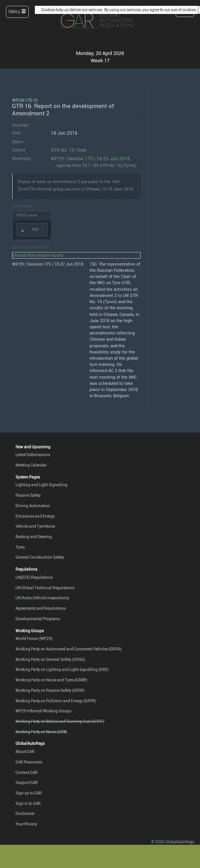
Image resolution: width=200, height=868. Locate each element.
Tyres (20, 547)
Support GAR (27, 782)
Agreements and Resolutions (41, 608)
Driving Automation (33, 506)
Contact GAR (27, 772)
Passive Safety (28, 495)
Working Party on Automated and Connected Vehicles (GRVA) (68, 649)
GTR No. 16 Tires (68, 150)
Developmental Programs (38, 619)
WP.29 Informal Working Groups (43, 711)
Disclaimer (25, 813)
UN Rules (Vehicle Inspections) (42, 598)
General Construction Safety (40, 557)
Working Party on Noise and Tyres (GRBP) (51, 680)
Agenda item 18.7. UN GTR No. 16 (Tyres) (97, 165)
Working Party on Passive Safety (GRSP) (50, 690)
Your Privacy (26, 824)
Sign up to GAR (29, 793)
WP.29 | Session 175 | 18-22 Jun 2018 (90, 159)
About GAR (25, 751)
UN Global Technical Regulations (45, 588)
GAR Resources (29, 762)
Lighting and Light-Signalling (41, 485)
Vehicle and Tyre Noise (35, 526)
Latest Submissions (33, 455)
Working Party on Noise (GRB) (41, 732)
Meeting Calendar (31, 465)
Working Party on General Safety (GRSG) (50, 659)
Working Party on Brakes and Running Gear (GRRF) (60, 721)
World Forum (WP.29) (34, 638)
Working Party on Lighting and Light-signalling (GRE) (62, 669)
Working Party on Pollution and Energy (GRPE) (56, 701)
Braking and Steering (34, 537)
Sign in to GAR (28, 803)
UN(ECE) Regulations (34, 577)
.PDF (35, 230)
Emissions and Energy (35, 516)
